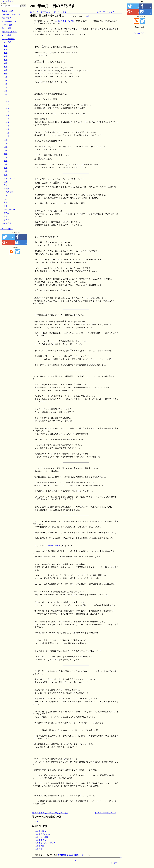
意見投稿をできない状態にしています (73, 855)
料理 (87, 16)
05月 (7, 112)
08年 (6, 70)
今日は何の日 (9, 209)
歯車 (6, 182)
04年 (6, 56)
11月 (7, 133)
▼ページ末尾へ (7, 1)
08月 (7, 122)
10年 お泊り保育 (41, 837)
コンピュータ (9, 178)
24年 (6, 168)
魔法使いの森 (7, 11)
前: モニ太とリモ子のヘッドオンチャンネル (48, 12)
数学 (6, 216)
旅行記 (7, 189)
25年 (6, 171)
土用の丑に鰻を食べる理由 (47, 16)
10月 (7, 129)
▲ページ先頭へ (7, 229)
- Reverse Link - (139, 33)
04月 (7, 108)
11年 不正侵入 (40, 840)
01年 (6, 46)
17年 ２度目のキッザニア (45, 843)
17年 (6, 143)
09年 (6, 74)
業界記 (7, 213)
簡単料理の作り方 (9, 32)
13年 (6, 88)
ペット (7, 199)
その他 (7, 220)
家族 (6, 203)
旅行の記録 (7, 35)
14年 (6, 91)
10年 (6, 77)
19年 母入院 (39, 846)
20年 (6, 154)
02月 (7, 101)
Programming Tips (9, 21)
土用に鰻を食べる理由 (64, 21)
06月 (7, 115)
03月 (7, 105)
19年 (6, 150)
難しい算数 (7, 28)
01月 (7, 98)
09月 (7, 126)
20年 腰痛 (38, 849)
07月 (7, 119)
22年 (6, 161)
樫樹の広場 (7, 223)
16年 (6, 140)
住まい (7, 196)
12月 (7, 136)
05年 (6, 60)
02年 (6, 49)
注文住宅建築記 (8, 39)
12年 (6, 84)
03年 (6, 53)
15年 (6, 94)
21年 (6, 157)
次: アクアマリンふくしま (107, 12)
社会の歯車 (7, 18)
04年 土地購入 (40, 831)
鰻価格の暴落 (53, 546)
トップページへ (116, 863)
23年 (6, 164)
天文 (6, 206)
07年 (6, 67)
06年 (6, 63)
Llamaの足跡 (7, 25)
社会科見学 (8, 192)
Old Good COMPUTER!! (11, 14)
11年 (6, 81)
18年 (6, 147)
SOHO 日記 (7, 42)
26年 (6, 175)
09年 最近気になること (44, 834)
